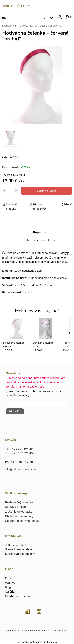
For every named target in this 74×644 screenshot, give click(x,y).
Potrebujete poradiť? (37, 240)
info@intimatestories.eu (20, 469)
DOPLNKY (8, 26)
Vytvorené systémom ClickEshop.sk (37, 642)
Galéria (10, 592)
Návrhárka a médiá (17, 596)
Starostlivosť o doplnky (20, 554)
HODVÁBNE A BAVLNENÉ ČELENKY (38, 26)
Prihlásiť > (15, 411)
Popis (37, 232)
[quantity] (10, 190)
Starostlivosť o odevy (19, 549)
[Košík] (69, 17)
